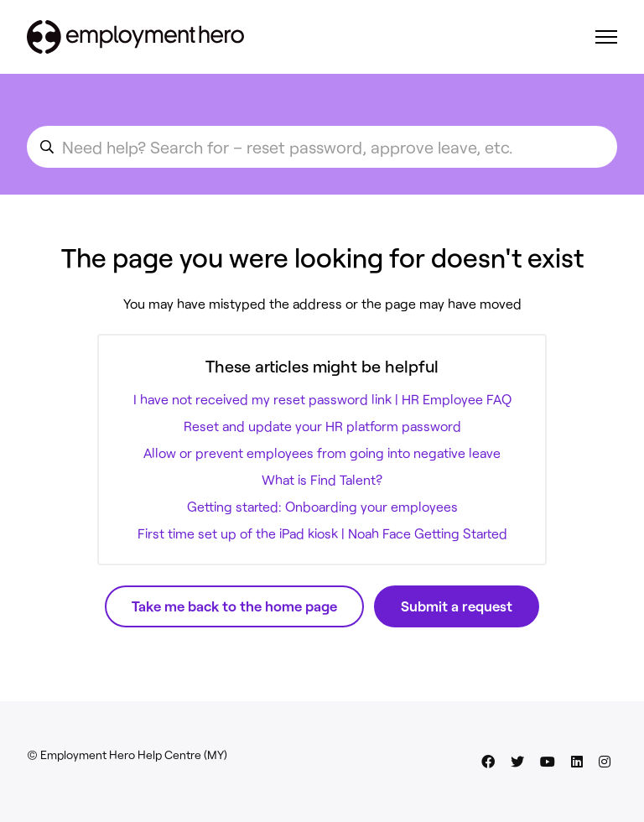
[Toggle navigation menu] (606, 37)
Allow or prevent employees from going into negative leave (322, 453)
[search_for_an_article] (322, 147)
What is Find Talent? (322, 479)
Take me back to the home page (234, 606)
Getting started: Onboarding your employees (322, 506)
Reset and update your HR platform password (322, 426)
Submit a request (457, 606)
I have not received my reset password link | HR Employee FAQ (322, 399)
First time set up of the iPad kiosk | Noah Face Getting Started (322, 533)
